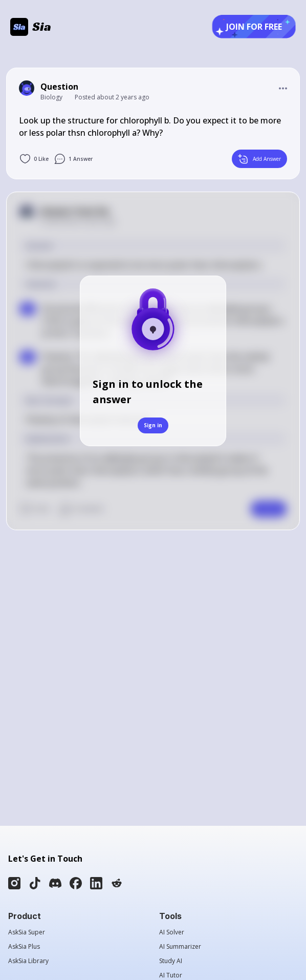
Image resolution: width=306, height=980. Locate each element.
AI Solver (172, 932)
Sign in (153, 425)
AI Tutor (171, 975)
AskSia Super (27, 932)
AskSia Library (28, 961)
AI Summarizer (180, 947)
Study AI (171, 961)
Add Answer (259, 159)
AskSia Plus (24, 947)
